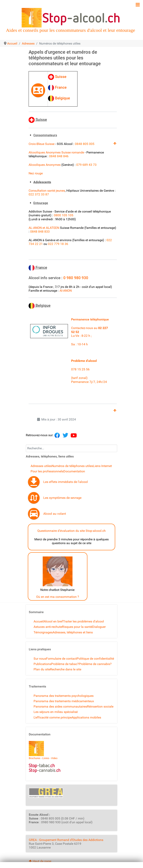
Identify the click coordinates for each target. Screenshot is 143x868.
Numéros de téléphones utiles (72, 466)
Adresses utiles (41, 466)
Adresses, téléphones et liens (73, 632)
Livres (46, 758)
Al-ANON (66, 291)
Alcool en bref (53, 621)
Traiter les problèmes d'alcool (83, 621)
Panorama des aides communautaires (60, 706)
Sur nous (40, 659)
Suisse (59, 77)
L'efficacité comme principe (53, 717)
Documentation (74, 471)
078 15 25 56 (81, 369)
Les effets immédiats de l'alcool (66, 482)
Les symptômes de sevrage (62, 498)
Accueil (39, 621)
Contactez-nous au (85, 328)
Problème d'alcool (84, 361)
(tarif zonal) (80, 378)
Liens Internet (102, 466)
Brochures (35, 758)
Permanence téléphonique (90, 319)
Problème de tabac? (65, 664)
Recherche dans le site (66, 669)
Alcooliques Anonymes (45, 165)
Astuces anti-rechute (48, 627)
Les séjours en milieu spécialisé (56, 712)
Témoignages (43, 632)
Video (54, 758)
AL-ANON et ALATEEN (44, 228)
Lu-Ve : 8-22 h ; (81, 336)
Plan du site (42, 669)
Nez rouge (36, 173)
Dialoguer (99, 627)
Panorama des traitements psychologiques (64, 696)
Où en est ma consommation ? (58, 597)
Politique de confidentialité (95, 659)
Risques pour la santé (77, 627)
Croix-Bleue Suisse (42, 144)
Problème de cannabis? (95, 664)
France (59, 87)
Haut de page (40, 861)
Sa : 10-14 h (79, 344)
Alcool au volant (55, 514)
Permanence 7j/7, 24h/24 (89, 382)
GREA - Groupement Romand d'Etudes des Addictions (66, 840)
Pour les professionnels (47, 471)
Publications (42, 664)
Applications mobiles (86, 717)
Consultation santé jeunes (47, 191)
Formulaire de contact (61, 659)
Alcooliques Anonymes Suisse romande (56, 152)
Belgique (60, 98)
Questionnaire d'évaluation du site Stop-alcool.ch (71, 531)
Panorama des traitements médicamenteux (64, 701)
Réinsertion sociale (100, 706)
